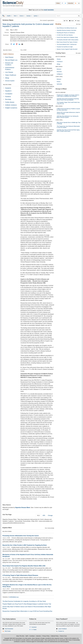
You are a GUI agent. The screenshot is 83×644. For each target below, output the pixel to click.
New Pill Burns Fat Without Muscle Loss (67, 28)
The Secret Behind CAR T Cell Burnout (67, 44)
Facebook (34, 627)
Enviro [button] (22, 16)
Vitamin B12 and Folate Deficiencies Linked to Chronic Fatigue (68, 113)
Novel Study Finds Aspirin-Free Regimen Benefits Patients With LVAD (24, 566)
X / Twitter (34, 630)
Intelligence (60, 74)
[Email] (22, 44)
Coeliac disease (10, 102)
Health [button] (9, 16)
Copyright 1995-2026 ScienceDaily (13, 638)
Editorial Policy (55, 636)
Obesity (59, 59)
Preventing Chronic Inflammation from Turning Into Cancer (21, 536)
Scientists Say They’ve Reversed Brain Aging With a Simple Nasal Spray (68, 130)
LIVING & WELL (59, 77)
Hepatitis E (8, 91)
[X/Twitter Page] (65, 3)
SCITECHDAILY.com (14, 597)
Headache (8, 88)
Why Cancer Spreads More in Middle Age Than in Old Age (69, 123)
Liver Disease (9, 72)
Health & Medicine (8, 54)
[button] (66, 21)
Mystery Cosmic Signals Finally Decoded (67, 49)
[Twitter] (14, 44)
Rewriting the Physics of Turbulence (66, 33)
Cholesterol (60, 62)
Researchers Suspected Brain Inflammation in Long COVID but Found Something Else (27, 611)
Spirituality (59, 84)
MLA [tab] (39, 515)
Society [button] (29, 16)
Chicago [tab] (50, 515)
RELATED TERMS (7, 85)
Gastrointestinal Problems (10, 69)
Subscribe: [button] (71, 3)
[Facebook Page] (62, 3)
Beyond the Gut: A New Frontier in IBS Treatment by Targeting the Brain (25, 545)
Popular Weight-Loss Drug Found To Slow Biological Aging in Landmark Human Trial (27, 604)
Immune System (10, 81)
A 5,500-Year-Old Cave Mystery (65, 35)
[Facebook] (11, 44)
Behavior (59, 69)
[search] (79, 16)
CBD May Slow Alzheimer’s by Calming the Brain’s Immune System (68, 117)
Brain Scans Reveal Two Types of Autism (67, 42)
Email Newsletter (9, 629)
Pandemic (8, 97)
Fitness (59, 82)
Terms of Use (63, 636)
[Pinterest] (17, 44)
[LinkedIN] (19, 44)
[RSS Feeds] (76, 3)
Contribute (32, 636)
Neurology (8, 99)
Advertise (39, 636)
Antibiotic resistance (11, 105)
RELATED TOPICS (7, 50)
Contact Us (61, 631)
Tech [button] (16, 16)
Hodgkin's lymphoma (11, 108)
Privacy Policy (46, 636)
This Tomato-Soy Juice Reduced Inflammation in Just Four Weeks (68, 127)
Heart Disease (9, 57)
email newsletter (49, 10)
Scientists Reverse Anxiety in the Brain (66, 30)
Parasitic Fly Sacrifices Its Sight (65, 47)
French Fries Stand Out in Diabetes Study (67, 37)
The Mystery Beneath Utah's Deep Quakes (68, 40)
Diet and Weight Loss (11, 60)
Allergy (7, 78)
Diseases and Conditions (9, 64)
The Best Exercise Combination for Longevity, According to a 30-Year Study (24, 601)
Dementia (59, 72)
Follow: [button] (58, 3)
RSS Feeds (8, 631)
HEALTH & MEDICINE (60, 57)
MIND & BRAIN (59, 67)
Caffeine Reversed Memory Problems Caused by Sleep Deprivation (68, 109)
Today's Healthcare (11, 75)
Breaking (58, 24)
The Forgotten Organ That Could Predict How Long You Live (68, 103)
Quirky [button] (36, 16)
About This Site (20, 636)
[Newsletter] (79, 3)
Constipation (9, 94)
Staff (27, 636)
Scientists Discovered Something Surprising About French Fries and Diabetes (68, 99)
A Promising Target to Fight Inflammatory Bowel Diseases (20, 575)
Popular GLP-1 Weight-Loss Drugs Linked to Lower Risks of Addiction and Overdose (68, 96)
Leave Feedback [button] (62, 629)
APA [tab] (44, 515)
